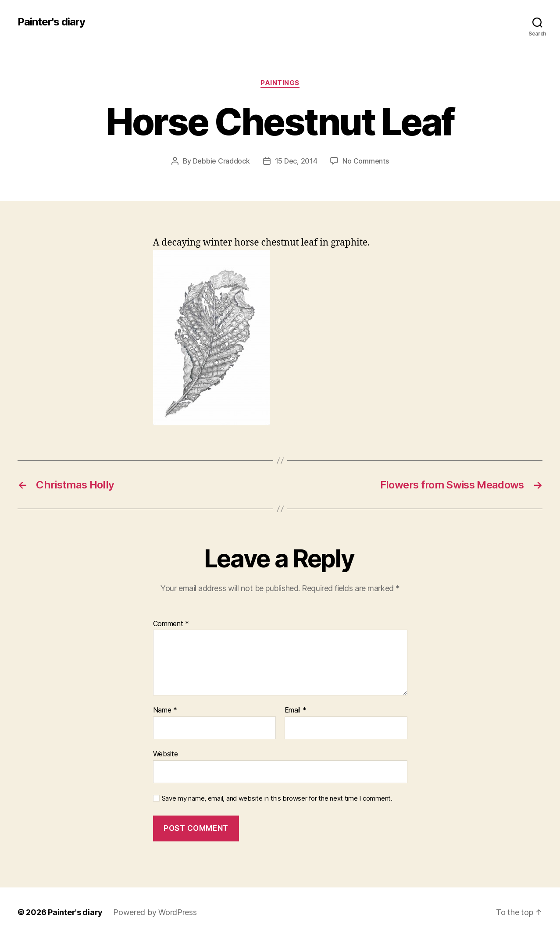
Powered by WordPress (155, 912)
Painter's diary (51, 22)
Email (296, 710)
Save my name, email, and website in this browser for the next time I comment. (277, 798)
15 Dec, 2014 (296, 161)
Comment (171, 624)
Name (165, 710)
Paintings (280, 83)
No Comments (366, 161)
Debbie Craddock (221, 161)
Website (166, 754)
